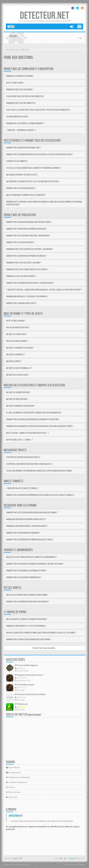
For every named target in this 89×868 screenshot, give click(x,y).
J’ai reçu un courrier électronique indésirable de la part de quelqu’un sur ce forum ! (39, 471)
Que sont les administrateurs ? (18, 392)
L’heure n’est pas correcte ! (17, 161)
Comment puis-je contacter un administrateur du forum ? (29, 640)
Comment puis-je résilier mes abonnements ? (24, 577)
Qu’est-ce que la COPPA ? (15, 83)
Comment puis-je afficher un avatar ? (21, 188)
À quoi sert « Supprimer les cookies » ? (21, 130)
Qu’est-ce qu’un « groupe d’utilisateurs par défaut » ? (27, 433)
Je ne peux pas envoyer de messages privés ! (23, 457)
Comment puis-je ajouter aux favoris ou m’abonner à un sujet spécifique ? (35, 564)
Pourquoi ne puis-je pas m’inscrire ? (20, 90)
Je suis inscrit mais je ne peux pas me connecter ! (25, 96)
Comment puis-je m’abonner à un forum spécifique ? (26, 571)
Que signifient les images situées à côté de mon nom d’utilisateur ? (33, 182)
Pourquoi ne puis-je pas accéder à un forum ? (24, 263)
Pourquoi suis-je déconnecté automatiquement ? (25, 123)
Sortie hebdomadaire (24, 685)
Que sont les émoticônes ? (16, 334)
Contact (10, 787)
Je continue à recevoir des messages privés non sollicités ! (29, 464)
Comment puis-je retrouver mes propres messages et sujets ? (30, 540)
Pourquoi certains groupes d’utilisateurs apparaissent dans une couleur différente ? (40, 426)
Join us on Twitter (24, 715)
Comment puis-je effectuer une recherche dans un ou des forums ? (32, 513)
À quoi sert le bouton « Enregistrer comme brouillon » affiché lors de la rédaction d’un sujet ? (44, 290)
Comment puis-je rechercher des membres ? (23, 533)
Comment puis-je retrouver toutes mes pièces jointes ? (27, 602)
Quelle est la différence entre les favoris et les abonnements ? (31, 557)
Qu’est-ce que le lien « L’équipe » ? (19, 440)
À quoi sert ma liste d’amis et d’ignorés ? (22, 488)
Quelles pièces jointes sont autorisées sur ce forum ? (27, 595)
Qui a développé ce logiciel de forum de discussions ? (27, 619)
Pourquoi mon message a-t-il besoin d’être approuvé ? (27, 297)
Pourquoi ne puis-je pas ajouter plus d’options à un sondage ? (30, 249)
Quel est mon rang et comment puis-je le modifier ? (26, 195)
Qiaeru (28, 865)
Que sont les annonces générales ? (20, 348)
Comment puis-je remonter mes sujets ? (21, 303)
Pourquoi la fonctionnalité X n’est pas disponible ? (26, 626)
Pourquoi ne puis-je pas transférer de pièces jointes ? (27, 270)
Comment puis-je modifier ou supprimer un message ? (26, 229)
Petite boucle (21, 704)
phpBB (15, 859)
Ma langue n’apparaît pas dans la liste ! (22, 175)
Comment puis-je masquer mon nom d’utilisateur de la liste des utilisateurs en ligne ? (39, 154)
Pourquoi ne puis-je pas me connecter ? (21, 103)
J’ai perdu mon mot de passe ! (17, 117)
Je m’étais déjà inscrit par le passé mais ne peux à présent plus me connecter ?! (38, 110)
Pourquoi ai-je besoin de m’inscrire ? (20, 76)
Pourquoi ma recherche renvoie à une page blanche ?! (27, 526)
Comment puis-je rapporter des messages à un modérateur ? (30, 283)
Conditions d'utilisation (16, 782)
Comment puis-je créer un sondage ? (20, 242)
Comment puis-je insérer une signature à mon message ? (28, 236)
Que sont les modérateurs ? (17, 399)
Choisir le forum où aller (44, 648)
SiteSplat (72, 859)
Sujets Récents (13, 767)
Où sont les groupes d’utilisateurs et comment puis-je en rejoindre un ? (34, 413)
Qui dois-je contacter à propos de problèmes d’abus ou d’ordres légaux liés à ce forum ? (41, 633)
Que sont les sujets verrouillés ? (19, 368)
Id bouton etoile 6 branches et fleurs (30, 694)
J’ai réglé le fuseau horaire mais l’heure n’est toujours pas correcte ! (33, 168)
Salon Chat (12, 797)
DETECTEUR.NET (44, 16)
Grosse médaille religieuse (26, 665)
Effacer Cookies (13, 792)
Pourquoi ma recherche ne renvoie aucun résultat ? (26, 519)
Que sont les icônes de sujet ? (18, 375)
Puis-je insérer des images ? (17, 341)
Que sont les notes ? (14, 361)
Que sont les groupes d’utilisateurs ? (20, 406)
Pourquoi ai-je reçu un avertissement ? (21, 276)
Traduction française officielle (14, 865)
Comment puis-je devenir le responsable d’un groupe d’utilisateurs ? (33, 420)
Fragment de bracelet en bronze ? (29, 675)
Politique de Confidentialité (18, 777)
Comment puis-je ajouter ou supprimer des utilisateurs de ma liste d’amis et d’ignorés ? (40, 495)
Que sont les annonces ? (15, 355)
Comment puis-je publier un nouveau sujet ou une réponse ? (29, 222)
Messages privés (13, 772)
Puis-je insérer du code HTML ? (18, 328)
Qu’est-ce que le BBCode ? (16, 321)
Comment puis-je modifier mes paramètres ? (23, 148)
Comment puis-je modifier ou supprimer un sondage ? (26, 256)
